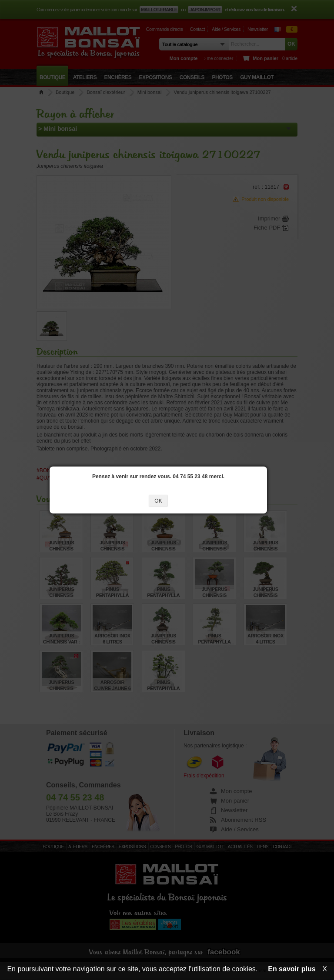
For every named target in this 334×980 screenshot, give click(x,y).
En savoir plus (292, 969)
